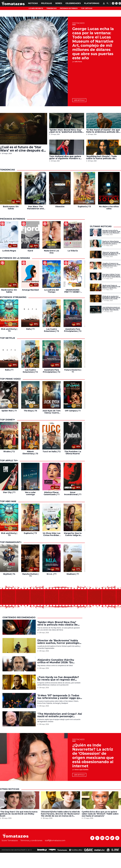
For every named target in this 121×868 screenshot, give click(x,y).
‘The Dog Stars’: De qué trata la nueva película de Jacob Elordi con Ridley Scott (19, 814)
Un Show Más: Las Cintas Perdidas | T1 (52, 534)
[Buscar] (108, 3)
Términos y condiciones (31, 841)
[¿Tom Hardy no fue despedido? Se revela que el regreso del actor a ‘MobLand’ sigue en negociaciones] (19, 682)
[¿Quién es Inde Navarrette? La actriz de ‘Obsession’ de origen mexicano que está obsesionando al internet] (34, 757)
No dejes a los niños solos (109, 208)
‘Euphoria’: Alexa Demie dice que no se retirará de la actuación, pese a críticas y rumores (111, 243)
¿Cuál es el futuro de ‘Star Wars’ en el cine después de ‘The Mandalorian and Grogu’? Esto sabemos (23, 149)
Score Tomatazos (10, 841)
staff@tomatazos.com (55, 841)
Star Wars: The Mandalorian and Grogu (35, 208)
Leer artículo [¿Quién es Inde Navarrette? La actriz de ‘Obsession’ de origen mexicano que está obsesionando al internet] (79, 775)
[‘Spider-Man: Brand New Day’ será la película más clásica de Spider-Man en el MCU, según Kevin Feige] (19, 627)
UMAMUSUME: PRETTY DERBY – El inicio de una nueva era (73, 291)
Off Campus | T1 (73, 411)
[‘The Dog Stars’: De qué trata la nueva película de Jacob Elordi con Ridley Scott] (20, 800)
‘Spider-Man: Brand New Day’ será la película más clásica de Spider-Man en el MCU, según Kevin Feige (57, 623)
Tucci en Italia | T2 (52, 452)
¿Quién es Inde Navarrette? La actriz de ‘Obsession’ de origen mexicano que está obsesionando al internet (93, 756)
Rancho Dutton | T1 (30, 575)
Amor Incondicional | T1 (73, 493)
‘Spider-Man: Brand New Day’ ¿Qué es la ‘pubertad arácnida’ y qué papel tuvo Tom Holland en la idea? (66, 131)
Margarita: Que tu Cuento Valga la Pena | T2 (73, 534)
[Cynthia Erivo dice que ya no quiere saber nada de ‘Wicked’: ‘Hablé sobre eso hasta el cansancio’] (101, 800)
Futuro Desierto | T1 (73, 371)
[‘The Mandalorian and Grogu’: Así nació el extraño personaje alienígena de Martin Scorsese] (19, 719)
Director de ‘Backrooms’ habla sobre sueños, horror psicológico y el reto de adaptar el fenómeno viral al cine (60, 642)
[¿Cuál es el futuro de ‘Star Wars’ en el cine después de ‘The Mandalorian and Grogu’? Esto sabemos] (24, 129)
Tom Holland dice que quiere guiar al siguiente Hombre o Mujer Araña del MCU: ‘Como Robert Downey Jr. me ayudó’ (66, 157)
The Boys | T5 (30, 411)
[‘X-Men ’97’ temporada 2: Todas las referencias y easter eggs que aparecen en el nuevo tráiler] (19, 701)
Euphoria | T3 (84, 207)
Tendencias (51, 8)
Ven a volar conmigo (30, 493)
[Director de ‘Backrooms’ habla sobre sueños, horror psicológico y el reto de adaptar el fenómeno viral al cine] (19, 646)
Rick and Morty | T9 (9, 330)
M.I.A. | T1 (52, 574)
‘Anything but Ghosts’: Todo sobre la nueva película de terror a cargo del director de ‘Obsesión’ (102, 157)
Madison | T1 (73, 574)
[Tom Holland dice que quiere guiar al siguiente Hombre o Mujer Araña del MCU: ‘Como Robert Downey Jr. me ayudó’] (67, 147)
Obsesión (60, 207)
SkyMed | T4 (9, 574)
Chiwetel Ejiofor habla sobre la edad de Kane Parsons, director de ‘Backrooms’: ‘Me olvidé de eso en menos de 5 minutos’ (60, 814)
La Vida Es (73, 251)
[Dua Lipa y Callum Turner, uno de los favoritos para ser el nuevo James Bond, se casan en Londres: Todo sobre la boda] (96, 276)
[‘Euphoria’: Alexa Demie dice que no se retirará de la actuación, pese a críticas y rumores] (96, 243)
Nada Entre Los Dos (52, 252)
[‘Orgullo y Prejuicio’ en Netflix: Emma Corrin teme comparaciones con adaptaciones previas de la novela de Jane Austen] (96, 266)
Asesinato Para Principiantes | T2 (73, 330)
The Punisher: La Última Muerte (73, 453)
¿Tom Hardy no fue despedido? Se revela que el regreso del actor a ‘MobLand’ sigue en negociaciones (58, 678)
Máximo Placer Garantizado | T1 (52, 493)
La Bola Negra (9, 251)
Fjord (30, 251)
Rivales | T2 (9, 452)
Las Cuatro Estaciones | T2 (52, 330)
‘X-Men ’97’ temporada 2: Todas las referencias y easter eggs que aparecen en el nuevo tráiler (60, 697)
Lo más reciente (36, 8)
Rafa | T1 (30, 329)
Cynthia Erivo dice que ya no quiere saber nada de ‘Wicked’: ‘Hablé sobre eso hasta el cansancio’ (100, 814)
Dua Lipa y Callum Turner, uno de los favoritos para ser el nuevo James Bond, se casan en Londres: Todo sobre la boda (111, 276)
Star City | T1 (9, 492)
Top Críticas (87, 8)
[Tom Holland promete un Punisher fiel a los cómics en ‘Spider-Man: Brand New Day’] (96, 310)
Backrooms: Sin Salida (11, 208)
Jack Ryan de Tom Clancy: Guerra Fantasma (52, 412)
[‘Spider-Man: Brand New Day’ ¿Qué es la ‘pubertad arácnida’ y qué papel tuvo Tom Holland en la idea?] (67, 121)
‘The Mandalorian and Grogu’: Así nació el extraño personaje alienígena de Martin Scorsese (60, 715)
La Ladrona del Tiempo (52, 291)
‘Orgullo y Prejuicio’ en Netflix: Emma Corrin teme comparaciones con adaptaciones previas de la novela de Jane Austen (111, 265)
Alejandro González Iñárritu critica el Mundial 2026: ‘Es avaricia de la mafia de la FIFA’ (57, 661)
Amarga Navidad (30, 290)
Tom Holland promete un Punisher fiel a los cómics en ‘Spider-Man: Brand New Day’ (111, 309)
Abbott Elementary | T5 (30, 453)
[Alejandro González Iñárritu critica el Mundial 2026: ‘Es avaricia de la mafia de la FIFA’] (19, 664)
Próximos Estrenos (69, 8)
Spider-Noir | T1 (9, 411)
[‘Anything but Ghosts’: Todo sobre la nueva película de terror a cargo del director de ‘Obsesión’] (104, 147)
